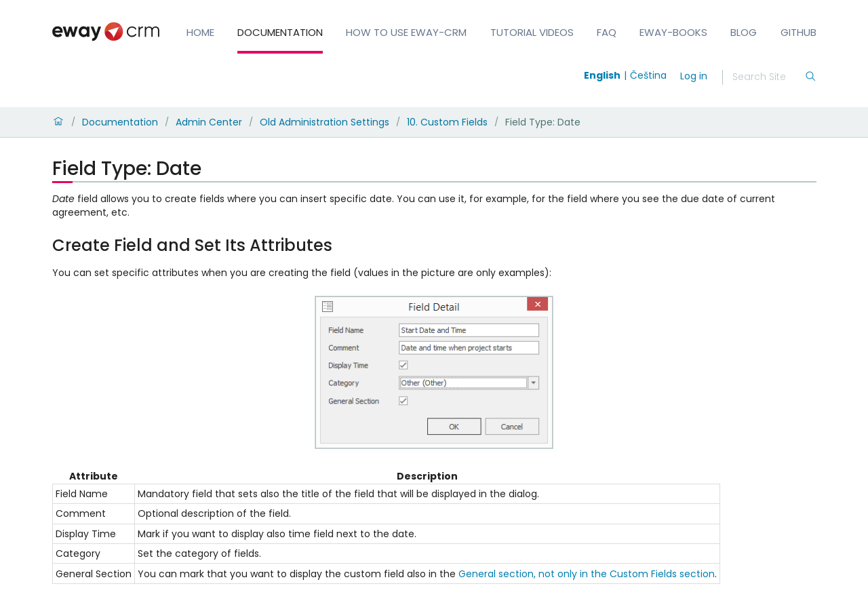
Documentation (280, 32)
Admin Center (209, 122)
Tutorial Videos (532, 32)
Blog (744, 32)
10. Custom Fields (447, 122)
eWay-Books (673, 32)
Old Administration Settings (324, 122)
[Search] (768, 77)
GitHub (798, 32)
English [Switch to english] (602, 75)
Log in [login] (694, 76)
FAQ (607, 32)
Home (200, 32)
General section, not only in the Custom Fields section (587, 574)
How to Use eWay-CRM (406, 32)
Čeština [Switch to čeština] (648, 75)
